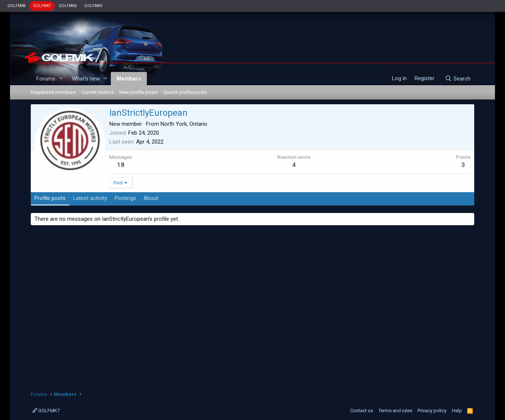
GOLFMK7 (42, 6)
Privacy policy (432, 411)
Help (457, 411)
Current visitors (98, 92)
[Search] (458, 79)
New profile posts (138, 92)
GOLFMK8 (16, 6)
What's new (86, 79)
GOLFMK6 (68, 6)
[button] (61, 79)
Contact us (362, 411)
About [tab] (151, 198)
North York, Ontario (184, 124)
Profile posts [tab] (50, 198)
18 (121, 165)
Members (129, 79)
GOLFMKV (93, 6)
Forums (46, 79)
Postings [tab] (125, 198)
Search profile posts (185, 92)
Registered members (53, 92)
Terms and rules (395, 411)
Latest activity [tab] (90, 198)
